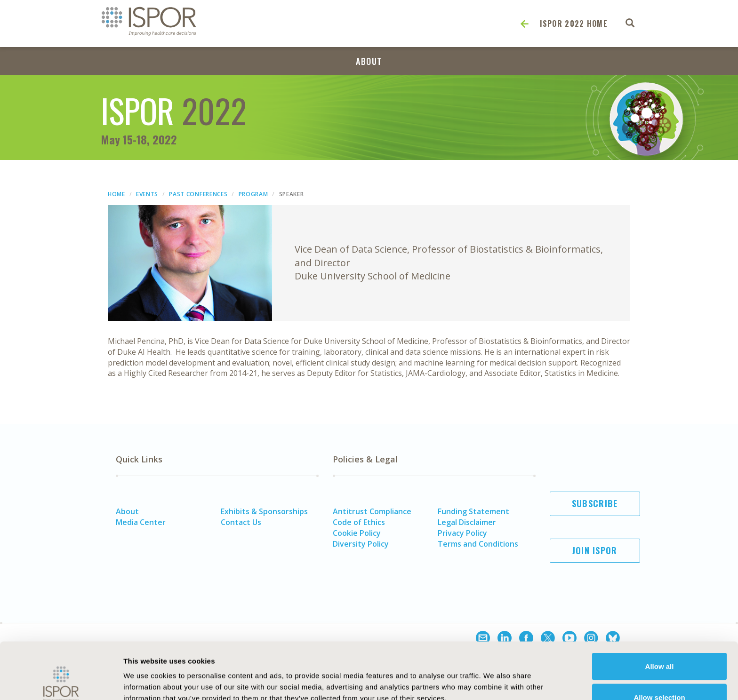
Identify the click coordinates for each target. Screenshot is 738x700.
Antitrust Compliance (372, 511)
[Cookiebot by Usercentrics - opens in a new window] (61, 682)
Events (147, 194)
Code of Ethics (359, 522)
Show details (520, 676)
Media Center (141, 522)
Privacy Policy (462, 533)
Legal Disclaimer (467, 522)
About (369, 61)
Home (116, 194)
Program (253, 194)
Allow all (660, 613)
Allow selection (659, 644)
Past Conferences (198, 194)
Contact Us (241, 522)
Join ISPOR (595, 550)
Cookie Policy (357, 533)
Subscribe (595, 503)
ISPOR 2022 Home (574, 24)
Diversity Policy (361, 544)
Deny (660, 675)
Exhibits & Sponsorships (264, 511)
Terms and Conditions (478, 544)
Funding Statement (473, 511)
